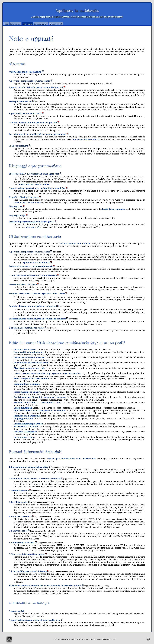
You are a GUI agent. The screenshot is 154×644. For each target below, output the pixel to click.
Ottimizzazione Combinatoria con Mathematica (34, 275)
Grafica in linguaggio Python (28, 424)
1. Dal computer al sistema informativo (30, 467)
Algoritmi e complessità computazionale (31, 81)
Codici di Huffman (23, 408)
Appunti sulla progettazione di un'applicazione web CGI (38, 188)
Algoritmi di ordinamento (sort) (26, 113)
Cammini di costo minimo (27, 384)
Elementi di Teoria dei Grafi (24, 284)
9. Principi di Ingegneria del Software (29, 571)
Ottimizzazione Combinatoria (75, 243)
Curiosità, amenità (41, 24)
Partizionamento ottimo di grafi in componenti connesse (39, 134)
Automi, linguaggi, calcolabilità (26, 72)
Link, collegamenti (56, 24)
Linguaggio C (17, 206)
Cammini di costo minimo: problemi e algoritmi (34, 122)
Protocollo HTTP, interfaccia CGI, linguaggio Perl (35, 174)
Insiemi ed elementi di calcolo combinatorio (32, 266)
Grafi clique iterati (20, 146)
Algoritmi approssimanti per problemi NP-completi (40, 410)
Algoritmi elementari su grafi (29, 368)
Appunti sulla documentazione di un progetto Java (36, 620)
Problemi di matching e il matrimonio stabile (37, 402)
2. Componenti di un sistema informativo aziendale (36, 479)
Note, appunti (27, 24)
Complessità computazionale (29, 352)
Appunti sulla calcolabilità (37, 262)
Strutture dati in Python (26, 426)
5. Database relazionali (22, 516)
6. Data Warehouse (19, 531)
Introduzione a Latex (25, 437)
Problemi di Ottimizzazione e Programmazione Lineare (38, 293)
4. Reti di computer (19, 502)
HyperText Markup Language (25, 197)
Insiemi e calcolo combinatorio (29, 357)
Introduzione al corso (25, 349)
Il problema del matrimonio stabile (28, 328)
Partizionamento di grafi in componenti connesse (40, 397)
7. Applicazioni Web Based (23, 542)
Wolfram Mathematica (25, 432)
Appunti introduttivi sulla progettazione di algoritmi (37, 87)
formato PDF (43, 184)
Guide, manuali (15, 24)
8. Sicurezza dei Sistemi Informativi (28, 554)
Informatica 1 (32, 227)
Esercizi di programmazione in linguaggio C (33, 222)
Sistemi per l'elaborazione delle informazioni (72, 459)
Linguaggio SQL (18, 215)
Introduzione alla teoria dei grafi (31, 363)
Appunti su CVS (17, 611)
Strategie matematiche (22, 102)
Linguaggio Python (23, 418)
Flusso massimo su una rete (27, 392)
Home (6, 24)
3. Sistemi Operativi (20, 490)
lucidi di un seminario (113, 209)
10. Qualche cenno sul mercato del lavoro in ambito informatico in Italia (46, 586)
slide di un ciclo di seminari (85, 139)
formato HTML (27, 184)
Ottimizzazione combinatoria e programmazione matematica (47, 373)
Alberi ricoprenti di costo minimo (31, 379)
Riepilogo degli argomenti (27, 416)
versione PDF (34, 203)
